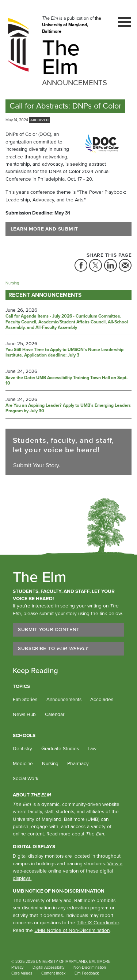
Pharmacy (78, 763)
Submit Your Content (49, 629)
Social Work (26, 778)
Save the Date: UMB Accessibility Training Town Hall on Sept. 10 (66, 381)
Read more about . (76, 834)
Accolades (102, 699)
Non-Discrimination (90, 967)
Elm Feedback (87, 973)
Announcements (64, 699)
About (32, 795)
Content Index (53, 973)
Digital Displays (34, 846)
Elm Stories (25, 699)
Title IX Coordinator (98, 922)
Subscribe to (53, 648)
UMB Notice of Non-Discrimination (59, 891)
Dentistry (22, 748)
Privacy (17, 967)
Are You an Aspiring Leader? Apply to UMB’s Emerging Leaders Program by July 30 (68, 408)
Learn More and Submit (44, 229)
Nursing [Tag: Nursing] (12, 283)
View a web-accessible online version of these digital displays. (68, 871)
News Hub (24, 714)
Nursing (50, 763)
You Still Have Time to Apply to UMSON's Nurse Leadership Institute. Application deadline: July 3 (64, 353)
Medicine (23, 763)
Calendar (55, 714)
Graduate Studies (60, 748)
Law (92, 748)
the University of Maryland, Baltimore (72, 25)
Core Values (22, 973)
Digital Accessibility (48, 967)
